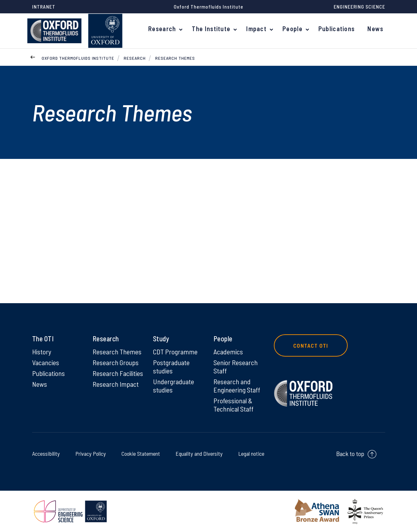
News (376, 29)
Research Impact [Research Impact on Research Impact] (116, 384)
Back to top (350, 454)
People (294, 29)
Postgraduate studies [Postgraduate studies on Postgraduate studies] (171, 366)
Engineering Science (359, 7)
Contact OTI (311, 345)
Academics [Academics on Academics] (228, 351)
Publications (338, 29)
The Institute (214, 29)
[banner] (54, 31)
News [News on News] (40, 384)
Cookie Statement (139, 453)
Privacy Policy (89, 453)
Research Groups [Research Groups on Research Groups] (116, 362)
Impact (258, 29)
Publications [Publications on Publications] (49, 373)
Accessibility (47, 453)
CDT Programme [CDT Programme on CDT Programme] (175, 351)
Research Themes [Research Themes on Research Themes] (117, 351)
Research (166, 29)
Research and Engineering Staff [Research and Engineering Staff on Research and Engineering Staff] (237, 385)
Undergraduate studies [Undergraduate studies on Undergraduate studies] (174, 385)
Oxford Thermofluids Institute (78, 58)
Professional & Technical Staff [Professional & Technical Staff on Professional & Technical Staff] (233, 405)
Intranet (44, 7)
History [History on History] (42, 351)
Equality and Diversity (197, 453)
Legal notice (250, 453)
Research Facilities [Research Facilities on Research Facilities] (118, 373)
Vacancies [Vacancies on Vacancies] (46, 362)
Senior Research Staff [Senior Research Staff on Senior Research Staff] (236, 366)
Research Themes (175, 58)
